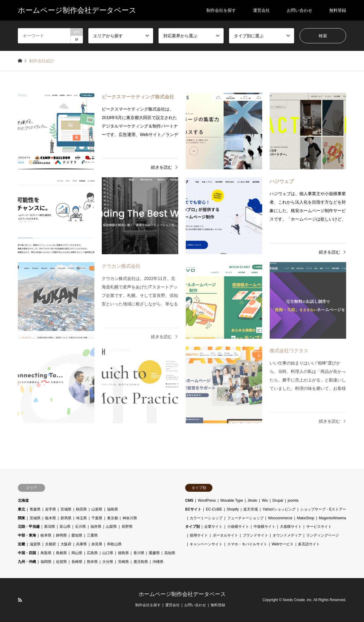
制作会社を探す (221, 10)
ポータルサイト (225, 535)
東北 (21, 509)
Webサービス (283, 544)
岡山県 (77, 553)
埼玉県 (81, 518)
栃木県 (51, 518)
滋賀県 (35, 544)
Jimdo (252, 501)
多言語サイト (309, 544)
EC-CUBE (214, 509)
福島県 (113, 509)
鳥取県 (46, 553)
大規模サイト (291, 527)
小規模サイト (238, 527)
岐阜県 (46, 535)
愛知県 (77, 535)
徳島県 (123, 553)
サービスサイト (319, 527)
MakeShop (305, 518)
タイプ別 (192, 527)
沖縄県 (158, 562)
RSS (20, 600)
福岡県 (46, 562)
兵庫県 (81, 544)
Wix (265, 501)
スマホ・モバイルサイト (247, 544)
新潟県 (50, 527)
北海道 (23, 501)
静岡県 (61, 535)
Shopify (233, 509)
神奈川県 (130, 518)
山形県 (97, 509)
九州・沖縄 (27, 562)
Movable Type (232, 501)
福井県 (96, 527)
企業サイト (213, 527)
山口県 (108, 553)
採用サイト (199, 535)
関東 (21, 518)
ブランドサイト (255, 535)
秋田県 (81, 509)
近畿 (21, 544)
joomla (293, 501)
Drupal (278, 501)
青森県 (35, 509)
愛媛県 (154, 553)
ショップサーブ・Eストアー (323, 509)
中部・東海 (27, 535)
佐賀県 (61, 562)
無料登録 (338, 10)
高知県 (170, 553)
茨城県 (35, 518)
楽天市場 (251, 509)
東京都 (113, 518)
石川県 (80, 527)
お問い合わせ (300, 10)
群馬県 (66, 518)
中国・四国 (27, 553)
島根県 (61, 553)
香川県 (139, 553)
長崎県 (77, 562)
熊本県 (92, 562)
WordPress (207, 501)
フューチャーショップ (245, 518)
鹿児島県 (141, 562)
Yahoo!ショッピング (279, 509)
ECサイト (193, 509)
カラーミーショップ (206, 518)
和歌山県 (114, 544)
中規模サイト (264, 527)
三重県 (92, 535)
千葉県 (97, 518)
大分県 (108, 562)
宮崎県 (123, 562)
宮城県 (66, 509)
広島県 (92, 553)
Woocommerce (280, 518)
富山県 (65, 527)
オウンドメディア (287, 535)
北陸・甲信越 (29, 527)
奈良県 (97, 544)
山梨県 (111, 527)
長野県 (127, 527)
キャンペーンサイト (206, 544)
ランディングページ (323, 535)
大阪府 (66, 544)
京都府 (51, 544)
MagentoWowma (333, 518)
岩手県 (51, 509)
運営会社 (261, 10)
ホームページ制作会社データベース (182, 594)
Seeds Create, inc (297, 600)
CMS (189, 501)
